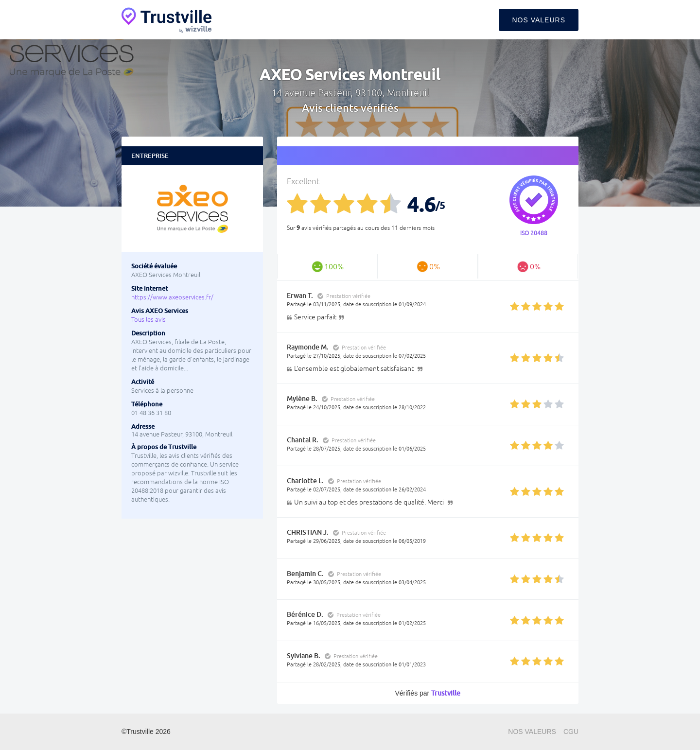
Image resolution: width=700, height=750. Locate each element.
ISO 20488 (534, 233)
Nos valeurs (539, 20)
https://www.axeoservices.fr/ (172, 297)
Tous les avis (149, 320)
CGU (571, 732)
